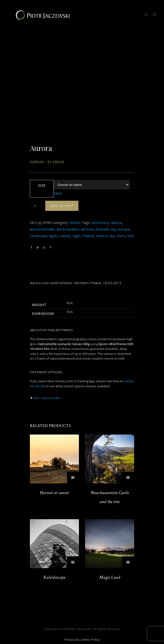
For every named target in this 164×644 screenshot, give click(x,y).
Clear (58, 193)
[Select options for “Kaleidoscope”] (73, 562)
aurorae (87, 229)
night (77, 236)
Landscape (39, 236)
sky (112, 236)
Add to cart (62, 206)
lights (54, 236)
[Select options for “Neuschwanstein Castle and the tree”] (128, 478)
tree (131, 236)
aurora (116, 222)
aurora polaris (68, 229)
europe (124, 229)
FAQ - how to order (47, 398)
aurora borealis (42, 229)
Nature (75, 222)
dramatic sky (106, 229)
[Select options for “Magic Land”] (128, 562)
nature (65, 236)
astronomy (100, 222)
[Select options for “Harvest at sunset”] (73, 478)
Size (42, 185)
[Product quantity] (35, 206)
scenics (101, 236)
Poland (88, 236)
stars (121, 236)
